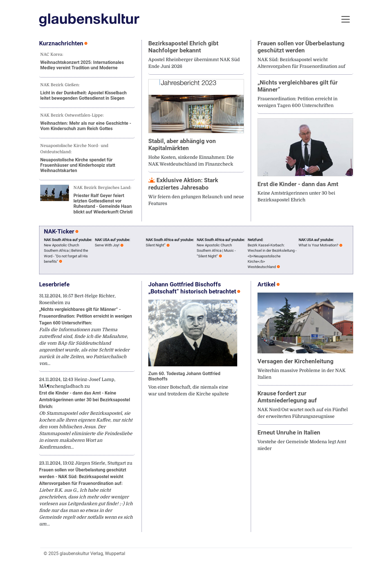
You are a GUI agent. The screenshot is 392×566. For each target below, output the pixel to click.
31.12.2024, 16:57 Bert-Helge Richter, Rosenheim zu (86, 330)
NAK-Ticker (59, 231)
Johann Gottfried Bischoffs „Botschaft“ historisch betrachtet (192, 288)
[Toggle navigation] (346, 19)
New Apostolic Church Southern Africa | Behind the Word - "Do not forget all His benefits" (68, 251)
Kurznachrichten (61, 43)
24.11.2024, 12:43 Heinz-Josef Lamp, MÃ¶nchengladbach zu (86, 413)
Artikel (266, 284)
